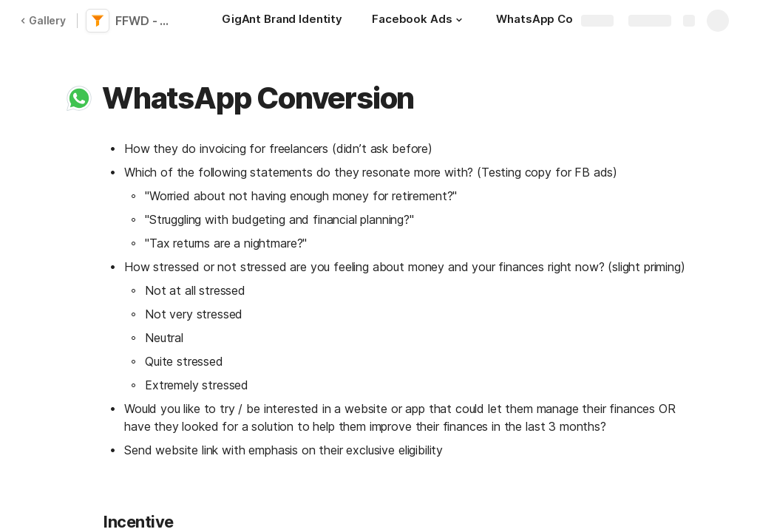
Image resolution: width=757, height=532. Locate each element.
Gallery (43, 20)
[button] (459, 20)
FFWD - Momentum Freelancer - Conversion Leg (149, 21)
